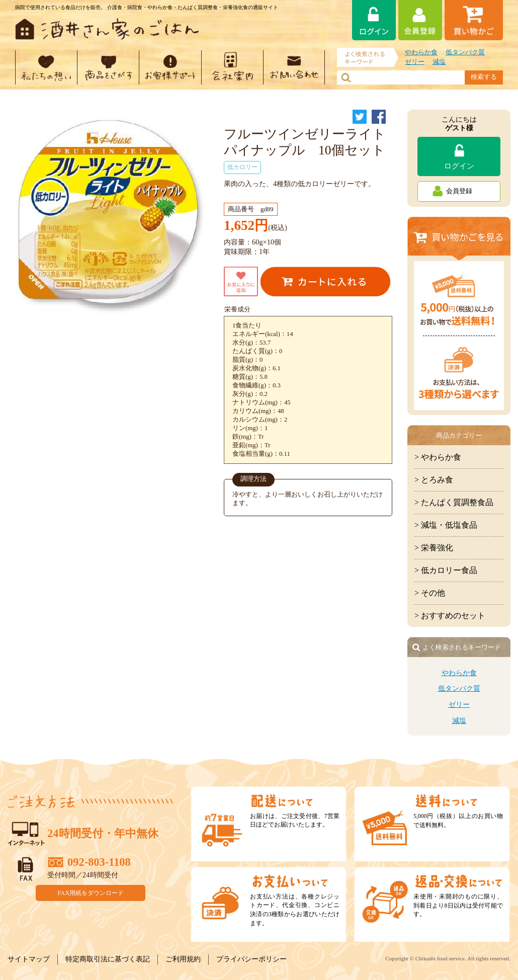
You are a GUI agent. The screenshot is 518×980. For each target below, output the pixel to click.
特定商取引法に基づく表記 (108, 959)
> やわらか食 (438, 457)
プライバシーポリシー (251, 959)
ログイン (459, 166)
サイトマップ (29, 959)
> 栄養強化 (434, 548)
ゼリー (415, 62)
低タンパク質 (465, 52)
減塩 (439, 62)
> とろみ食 (434, 480)
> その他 (430, 593)
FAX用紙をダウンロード (91, 892)
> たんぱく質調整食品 (454, 502)
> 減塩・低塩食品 (446, 525)
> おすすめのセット (450, 616)
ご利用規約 (183, 959)
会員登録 (459, 191)
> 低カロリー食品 (446, 570)
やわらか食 (421, 52)
